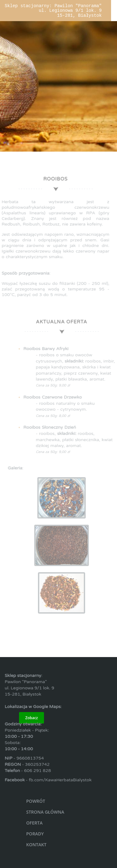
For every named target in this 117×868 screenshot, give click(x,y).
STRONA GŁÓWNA (45, 812)
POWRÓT (36, 801)
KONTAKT (36, 845)
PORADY (35, 834)
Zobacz (32, 718)
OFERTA (34, 823)
